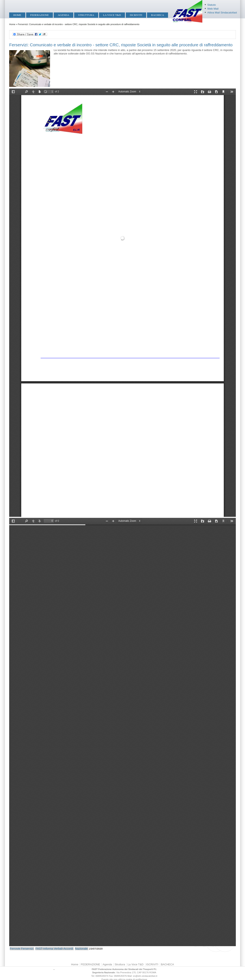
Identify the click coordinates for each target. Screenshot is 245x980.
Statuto (212, 5)
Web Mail (213, 9)
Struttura (86, 15)
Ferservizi (27, 949)
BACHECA (158, 15)
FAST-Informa (44, 949)
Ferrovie (15, 949)
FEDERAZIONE (40, 15)
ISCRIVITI (136, 15)
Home (17, 15)
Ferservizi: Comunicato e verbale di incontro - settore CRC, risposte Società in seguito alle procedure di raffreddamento (121, 45)
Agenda (63, 15)
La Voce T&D (112, 15)
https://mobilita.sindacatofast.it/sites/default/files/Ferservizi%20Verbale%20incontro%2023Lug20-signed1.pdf (122, 732)
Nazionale (81, 949)
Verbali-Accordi (63, 949)
